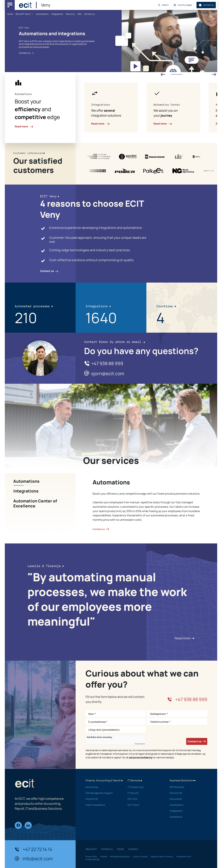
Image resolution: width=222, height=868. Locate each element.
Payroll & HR (103, 799)
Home (10, 14)
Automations (42, 14)
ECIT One (145, 799)
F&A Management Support (103, 793)
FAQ (79, 14)
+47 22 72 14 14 (33, 849)
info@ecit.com (34, 859)
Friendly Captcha (140, 744)
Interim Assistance (103, 805)
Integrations (57, 14)
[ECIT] (25, 5)
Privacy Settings (93, 859)
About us (70, 14)
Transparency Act (184, 857)
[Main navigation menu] (10, 5)
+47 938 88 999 (107, 364)
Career (120, 849)
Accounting (103, 787)
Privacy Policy (91, 857)
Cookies (104, 857)
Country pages (183, 5)
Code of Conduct (140, 857)
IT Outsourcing (145, 787)
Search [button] (163, 5)
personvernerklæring (141, 757)
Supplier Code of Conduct (162, 857)
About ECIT (91, 849)
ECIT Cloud (145, 805)
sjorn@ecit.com (108, 374)
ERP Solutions (187, 787)
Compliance (187, 817)
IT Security (145, 793)
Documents (187, 799)
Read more (24, 126)
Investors (133, 849)
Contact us (206, 5)
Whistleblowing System (120, 857)
